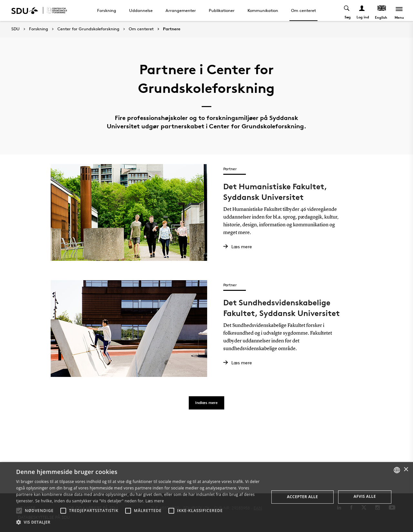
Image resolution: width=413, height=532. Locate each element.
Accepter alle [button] (302, 497)
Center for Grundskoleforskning (88, 29)
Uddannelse (141, 10)
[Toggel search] (347, 10)
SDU (15, 29)
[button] (19, 511)
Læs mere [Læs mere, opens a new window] (155, 501)
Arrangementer (181, 10)
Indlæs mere (206, 403)
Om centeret (303, 10)
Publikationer (222, 10)
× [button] (406, 470)
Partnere (172, 29)
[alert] (206, 497)
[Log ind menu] (362, 10)
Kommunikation (263, 10)
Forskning (107, 10)
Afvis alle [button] (365, 496)
